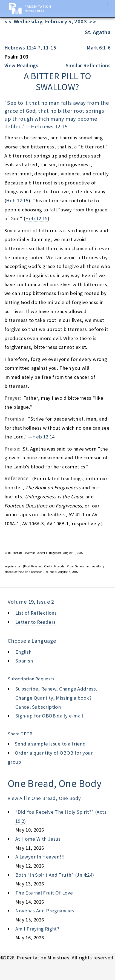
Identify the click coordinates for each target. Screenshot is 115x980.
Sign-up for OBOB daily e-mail (49, 716)
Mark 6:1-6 (99, 48)
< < (9, 22)
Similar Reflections (88, 66)
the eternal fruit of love (44, 893)
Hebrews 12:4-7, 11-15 (30, 48)
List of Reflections (36, 613)
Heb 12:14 (43, 437)
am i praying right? (37, 929)
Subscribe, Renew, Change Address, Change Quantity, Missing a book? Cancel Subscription (56, 698)
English (24, 652)
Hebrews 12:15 (49, 126)
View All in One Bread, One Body (44, 798)
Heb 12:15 (17, 201)
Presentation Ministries (38, 9)
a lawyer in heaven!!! (40, 857)
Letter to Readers (35, 622)
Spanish (24, 661)
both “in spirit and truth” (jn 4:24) (55, 875)
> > (91, 22)
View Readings (21, 66)
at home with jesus (38, 839)
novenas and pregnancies (45, 911)
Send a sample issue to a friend (50, 744)
